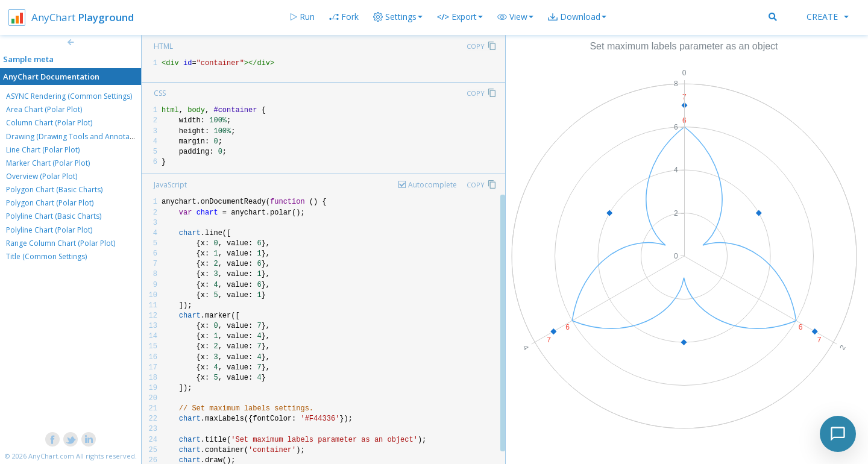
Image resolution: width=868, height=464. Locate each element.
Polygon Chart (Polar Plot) (50, 203)
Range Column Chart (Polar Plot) (61, 243)
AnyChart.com (51, 456)
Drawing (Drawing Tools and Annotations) (77, 136)
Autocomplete (432, 185)
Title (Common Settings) (46, 256)
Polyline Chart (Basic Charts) (54, 216)
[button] (515, 17)
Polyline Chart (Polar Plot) (49, 230)
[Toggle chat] (838, 434)
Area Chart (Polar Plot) (44, 109)
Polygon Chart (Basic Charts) (54, 190)
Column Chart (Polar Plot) (49, 123)
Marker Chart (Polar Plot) (48, 163)
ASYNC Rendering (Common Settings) (69, 96)
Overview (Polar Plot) (42, 176)
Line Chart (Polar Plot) (43, 150)
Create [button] (828, 17)
